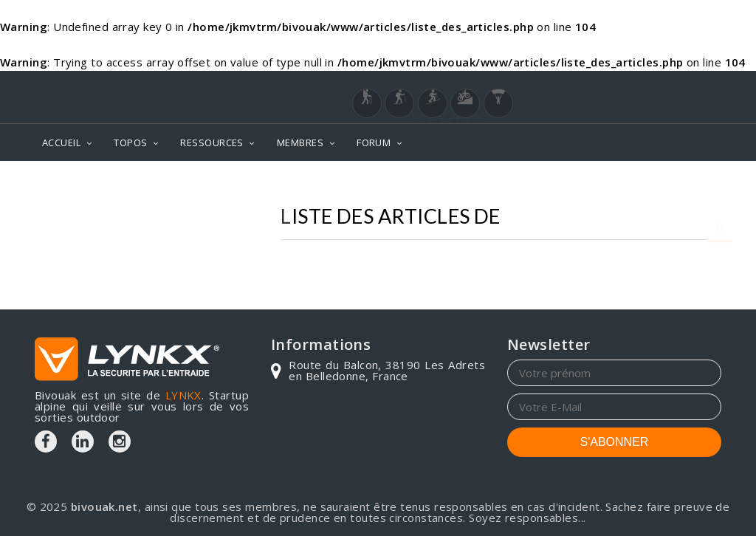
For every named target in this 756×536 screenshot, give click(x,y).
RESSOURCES (212, 142)
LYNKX (183, 395)
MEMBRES (300, 142)
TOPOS (130, 142)
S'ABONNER (615, 442)
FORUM (374, 142)
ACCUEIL (61, 142)
